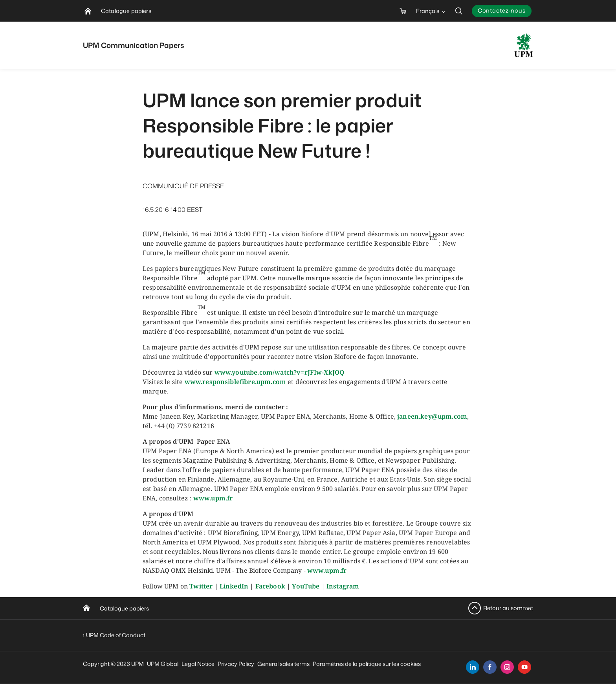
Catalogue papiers (124, 608)
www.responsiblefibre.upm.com (235, 382)
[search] (459, 11)
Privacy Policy (236, 664)
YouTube (306, 586)
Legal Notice (198, 664)
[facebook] (490, 667)
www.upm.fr (213, 498)
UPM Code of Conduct (116, 635)
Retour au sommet (508, 608)
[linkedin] (473, 667)
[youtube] (524, 667)
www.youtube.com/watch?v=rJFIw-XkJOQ (280, 372)
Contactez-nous (502, 10)
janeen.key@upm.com (432, 416)
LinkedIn (234, 586)
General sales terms (283, 664)
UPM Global (163, 664)
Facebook (270, 586)
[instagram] (507, 667)
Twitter (201, 586)
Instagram (343, 586)
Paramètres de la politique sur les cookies (367, 664)
